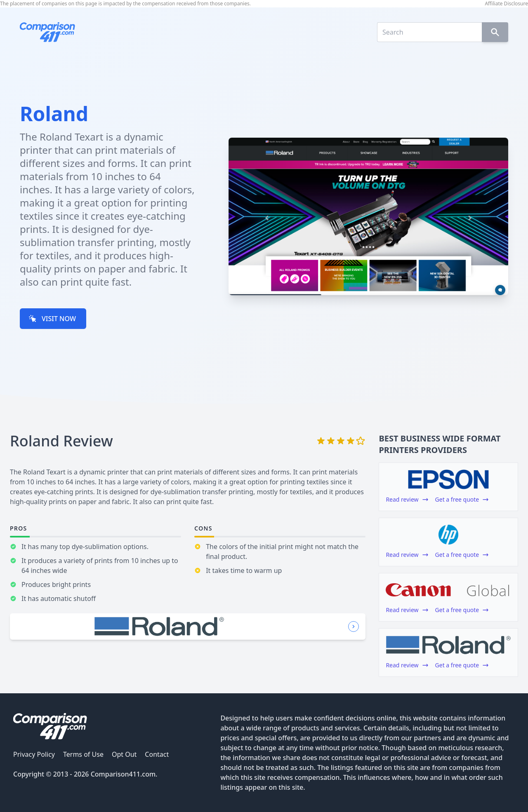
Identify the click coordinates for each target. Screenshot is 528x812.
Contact (157, 754)
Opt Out (124, 754)
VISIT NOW (52, 319)
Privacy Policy (34, 754)
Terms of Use (83, 754)
